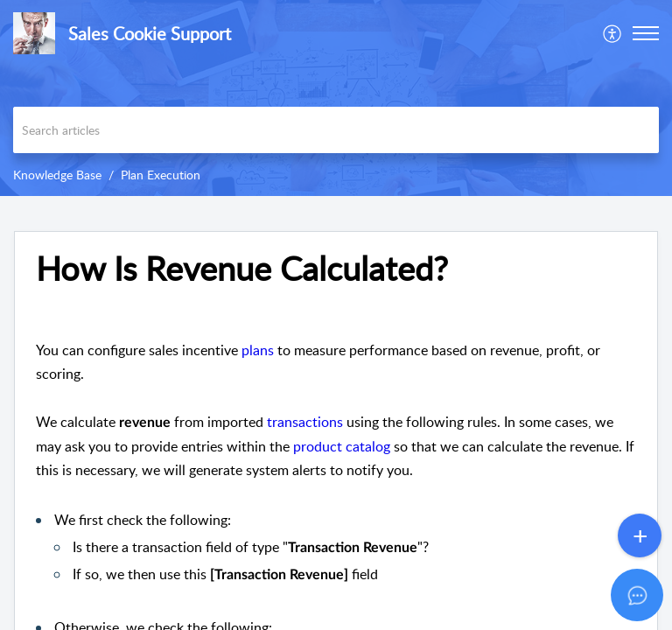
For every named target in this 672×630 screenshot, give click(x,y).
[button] (613, 33)
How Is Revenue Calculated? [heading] (242, 269)
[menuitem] (613, 33)
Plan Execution (161, 175)
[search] (336, 130)
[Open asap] (637, 595)
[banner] (336, 98)
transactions (305, 422)
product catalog (342, 446)
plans (258, 350)
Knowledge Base (57, 175)
